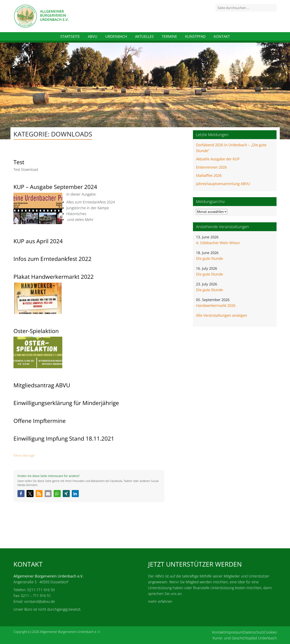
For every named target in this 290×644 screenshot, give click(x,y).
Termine (169, 36)
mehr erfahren (160, 601)
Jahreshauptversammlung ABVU (223, 184)
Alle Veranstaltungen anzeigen (221, 315)
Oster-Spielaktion (36, 331)
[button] (21, 494)
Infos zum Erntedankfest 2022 (52, 259)
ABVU (93, 36)
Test (19, 162)
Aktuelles (144, 36)
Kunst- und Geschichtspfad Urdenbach (245, 638)
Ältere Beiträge (24, 455)
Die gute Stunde (209, 258)
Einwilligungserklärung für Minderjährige (66, 403)
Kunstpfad (195, 36)
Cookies (270, 632)
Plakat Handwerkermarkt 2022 (54, 277)
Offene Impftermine (40, 421)
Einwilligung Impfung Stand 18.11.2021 (64, 438)
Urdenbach (116, 36)
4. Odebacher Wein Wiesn (218, 243)
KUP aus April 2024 (38, 241)
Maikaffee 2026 (209, 175)
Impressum (234, 632)
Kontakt (222, 36)
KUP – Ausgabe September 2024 (55, 187)
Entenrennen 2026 (211, 167)
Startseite (70, 36)
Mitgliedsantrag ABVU (42, 385)
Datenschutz (254, 632)
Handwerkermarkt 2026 (216, 306)
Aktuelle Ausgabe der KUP (218, 159)
